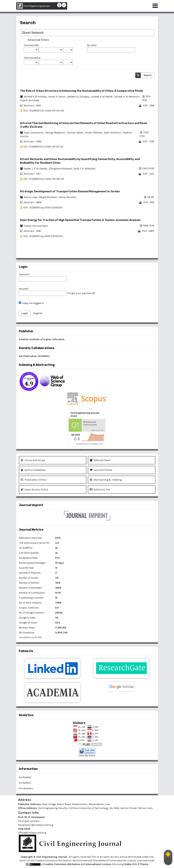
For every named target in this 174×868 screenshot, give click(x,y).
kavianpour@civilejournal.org (36, 825)
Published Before (32, 58)
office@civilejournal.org (32, 833)
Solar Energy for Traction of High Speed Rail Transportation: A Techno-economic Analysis (80, 220)
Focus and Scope (33, 460)
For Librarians (26, 788)
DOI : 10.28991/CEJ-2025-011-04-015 (44, 111)
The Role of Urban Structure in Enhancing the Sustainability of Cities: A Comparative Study (81, 91)
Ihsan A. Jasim (57, 97)
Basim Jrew (31, 197)
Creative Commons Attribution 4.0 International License (77, 864)
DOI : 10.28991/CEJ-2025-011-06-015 (44, 179)
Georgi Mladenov (56, 133)
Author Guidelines (33, 470)
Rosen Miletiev (94, 133)
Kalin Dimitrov (113, 133)
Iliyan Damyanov (34, 133)
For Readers (25, 777)
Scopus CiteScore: (29, 608)
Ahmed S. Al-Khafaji (36, 97)
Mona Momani (67, 197)
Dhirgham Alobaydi (61, 169)
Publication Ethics (34, 480)
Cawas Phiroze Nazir (36, 226)
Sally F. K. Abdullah (84, 169)
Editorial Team (100, 460)
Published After (31, 45)
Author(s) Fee (100, 490)
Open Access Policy (34, 490)
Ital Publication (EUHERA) (34, 356)
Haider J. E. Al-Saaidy (36, 169)
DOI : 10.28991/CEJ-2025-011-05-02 (43, 147)
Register (38, 313)
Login (25, 313)
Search (148, 75)
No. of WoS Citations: (31, 603)
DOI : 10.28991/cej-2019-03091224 (43, 208)
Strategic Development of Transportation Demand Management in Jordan (70, 191)
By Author (92, 45)
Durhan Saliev (75, 133)
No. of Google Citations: (32, 613)
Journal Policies (101, 470)
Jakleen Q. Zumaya (78, 97)
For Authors (25, 783)
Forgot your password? (81, 293)
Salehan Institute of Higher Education (42, 339)
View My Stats (87, 756)
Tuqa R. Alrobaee (30, 100)
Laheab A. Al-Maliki (102, 97)
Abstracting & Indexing (106, 480)
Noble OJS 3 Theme (136, 864)
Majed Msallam (48, 197)
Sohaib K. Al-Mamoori (127, 97)
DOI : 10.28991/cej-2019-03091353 (43, 236)
